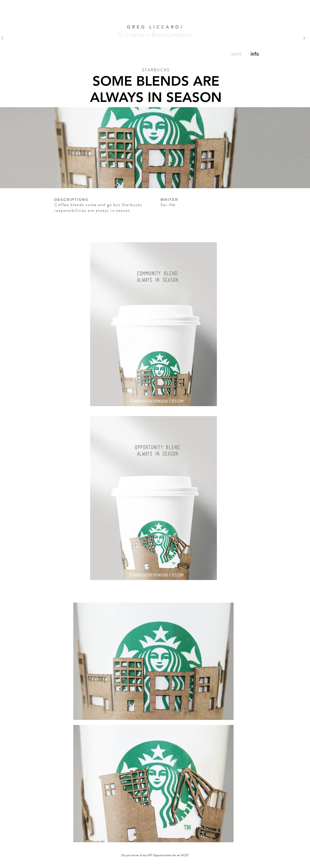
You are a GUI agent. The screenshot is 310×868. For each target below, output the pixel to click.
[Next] (304, 39)
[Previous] (2, 39)
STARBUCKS (156, 70)
